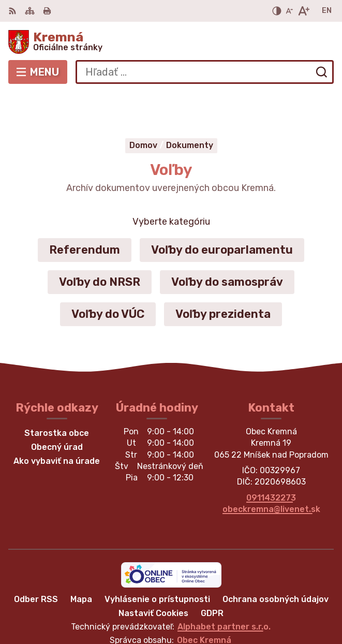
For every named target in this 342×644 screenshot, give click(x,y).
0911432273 (271, 460)
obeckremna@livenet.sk (271, 471)
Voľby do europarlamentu (222, 212)
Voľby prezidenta (223, 276)
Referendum (85, 212)
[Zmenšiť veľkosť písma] (289, 11)
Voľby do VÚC (108, 276)
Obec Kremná (204, 602)
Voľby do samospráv (227, 244)
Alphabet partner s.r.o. (224, 589)
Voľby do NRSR (100, 244)
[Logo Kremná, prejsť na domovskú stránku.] (171, 42)
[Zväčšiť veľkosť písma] (303, 11)
